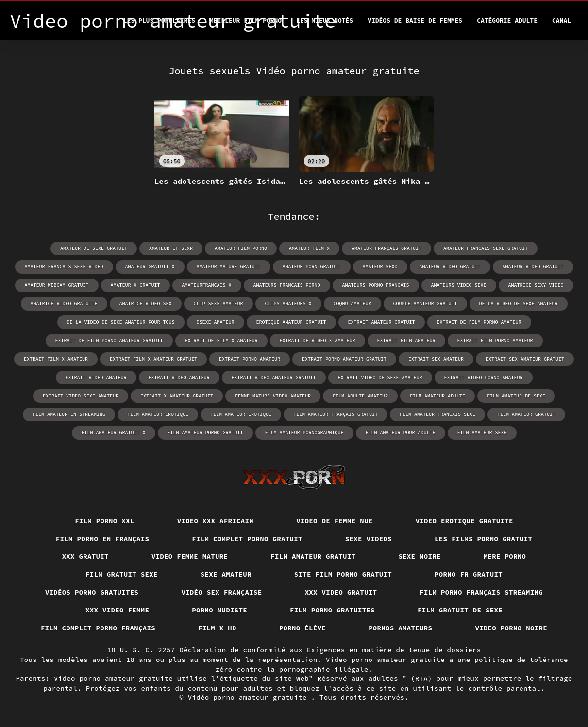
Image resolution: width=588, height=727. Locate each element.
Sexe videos (369, 539)
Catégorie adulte (507, 21)
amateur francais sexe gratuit (486, 248)
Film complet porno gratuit (247, 539)
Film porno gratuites (332, 610)
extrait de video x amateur (318, 340)
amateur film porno (241, 248)
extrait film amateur (406, 340)
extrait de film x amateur (221, 340)
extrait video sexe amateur (81, 396)
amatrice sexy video (536, 285)
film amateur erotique (241, 414)
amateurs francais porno (287, 285)
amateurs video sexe (459, 285)
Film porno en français (103, 539)
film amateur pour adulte (401, 433)
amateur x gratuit (135, 285)
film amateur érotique (158, 414)
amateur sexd (380, 267)
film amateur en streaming (69, 414)
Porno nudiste (219, 610)
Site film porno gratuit (343, 574)
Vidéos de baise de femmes (415, 21)
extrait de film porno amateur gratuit (109, 340)
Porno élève (302, 628)
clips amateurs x (288, 304)
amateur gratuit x (150, 267)
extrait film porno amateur (495, 340)
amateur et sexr (171, 248)
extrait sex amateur (436, 359)
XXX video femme (117, 610)
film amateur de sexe (516, 396)
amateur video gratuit (533, 267)
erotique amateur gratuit (291, 322)
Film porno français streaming (481, 592)
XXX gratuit (85, 556)
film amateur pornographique (304, 433)
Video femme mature (190, 556)
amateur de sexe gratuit (94, 248)
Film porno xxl (105, 521)
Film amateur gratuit (313, 556)
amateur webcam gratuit (57, 285)
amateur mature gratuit (229, 267)
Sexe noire (420, 556)
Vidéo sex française (221, 592)
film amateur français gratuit (336, 414)
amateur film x (309, 248)
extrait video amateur (179, 377)
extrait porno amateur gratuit (344, 359)
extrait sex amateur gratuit (525, 359)
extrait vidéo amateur (96, 377)
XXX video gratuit (341, 592)
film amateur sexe (482, 433)
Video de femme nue (335, 521)
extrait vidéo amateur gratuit (274, 377)
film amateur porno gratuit (205, 433)
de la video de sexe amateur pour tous (121, 322)
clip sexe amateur (218, 304)
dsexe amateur (216, 322)
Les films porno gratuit (483, 539)
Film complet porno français (98, 628)
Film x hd (217, 628)
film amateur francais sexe (437, 414)
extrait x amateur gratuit (177, 396)
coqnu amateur (353, 304)
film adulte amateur (360, 396)
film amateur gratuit (526, 414)
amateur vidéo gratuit (450, 267)
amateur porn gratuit (312, 267)
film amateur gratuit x (114, 433)
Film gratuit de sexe (460, 610)
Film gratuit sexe (122, 574)
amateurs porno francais (376, 285)
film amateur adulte (437, 396)
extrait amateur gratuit (382, 322)
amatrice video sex (146, 304)
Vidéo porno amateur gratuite (250, 697)
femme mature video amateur (273, 396)
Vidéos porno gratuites (92, 592)
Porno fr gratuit (469, 574)
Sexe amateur (226, 574)
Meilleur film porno (246, 21)
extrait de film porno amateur (479, 322)
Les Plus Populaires (159, 21)
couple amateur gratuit (425, 304)
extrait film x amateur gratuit (153, 359)
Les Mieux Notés (325, 21)
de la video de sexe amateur (519, 304)
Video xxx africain (216, 521)
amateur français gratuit (386, 248)
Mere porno (505, 556)
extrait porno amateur (250, 359)
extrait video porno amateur (484, 377)
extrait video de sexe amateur (380, 377)
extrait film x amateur (56, 359)
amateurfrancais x (207, 285)
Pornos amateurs (400, 628)
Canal (562, 21)
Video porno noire (511, 628)
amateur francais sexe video (64, 267)
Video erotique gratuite (464, 521)
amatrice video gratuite (64, 304)
